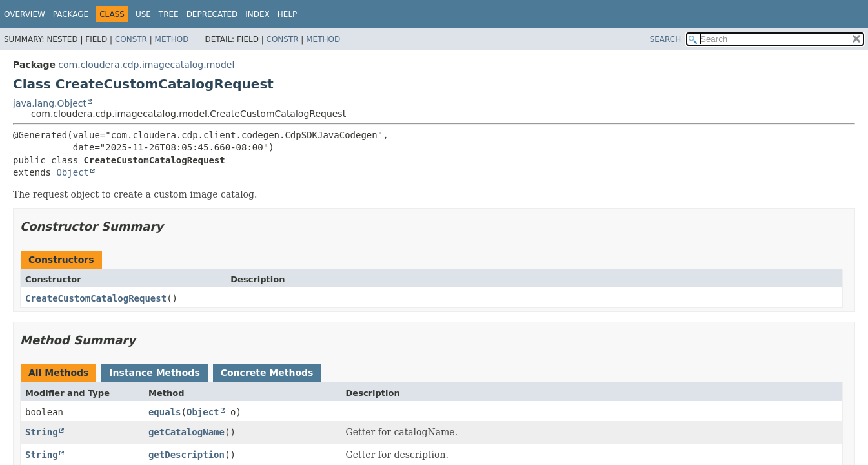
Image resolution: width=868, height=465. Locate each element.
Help (288, 14)
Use (143, 14)
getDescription (187, 455)
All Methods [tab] (58, 373)
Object (73, 172)
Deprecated (212, 14)
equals (165, 412)
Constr (131, 39)
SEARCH (666, 39)
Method (172, 39)
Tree (169, 14)
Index (257, 14)
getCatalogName (187, 432)
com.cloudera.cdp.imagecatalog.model (146, 65)
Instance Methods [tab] (154, 373)
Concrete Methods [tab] (267, 373)
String (42, 432)
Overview (25, 14)
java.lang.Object (50, 103)
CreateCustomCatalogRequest (96, 298)
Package (71, 14)
